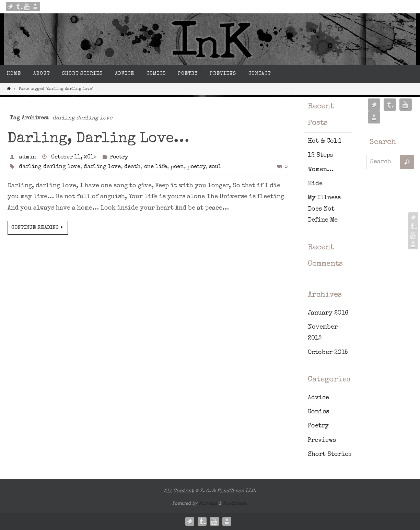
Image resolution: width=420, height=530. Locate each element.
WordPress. (235, 504)
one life (156, 167)
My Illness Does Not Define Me (324, 209)
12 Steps (320, 155)
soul (215, 167)
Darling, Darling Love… (98, 139)
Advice (318, 398)
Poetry (119, 157)
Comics (318, 412)
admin (27, 157)
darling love (102, 167)
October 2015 (328, 353)
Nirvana (208, 504)
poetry (196, 167)
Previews (322, 440)
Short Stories (330, 455)
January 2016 (328, 313)
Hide (315, 184)
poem (177, 167)
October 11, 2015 (74, 157)
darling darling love (50, 167)
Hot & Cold (324, 141)
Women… (321, 170)
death (132, 167)
